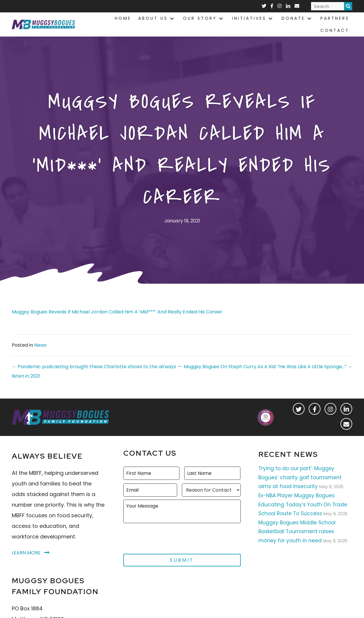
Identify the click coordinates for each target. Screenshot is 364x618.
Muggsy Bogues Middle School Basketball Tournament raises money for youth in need (297, 532)
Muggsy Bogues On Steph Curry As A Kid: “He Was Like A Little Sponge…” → (268, 367)
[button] (299, 409)
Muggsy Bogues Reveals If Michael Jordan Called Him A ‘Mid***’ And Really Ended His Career (117, 312)
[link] (123, 18)
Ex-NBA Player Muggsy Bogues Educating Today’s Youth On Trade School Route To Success (303, 504)
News (40, 345)
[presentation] (168, 536)
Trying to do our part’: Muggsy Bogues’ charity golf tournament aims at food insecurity (300, 477)
